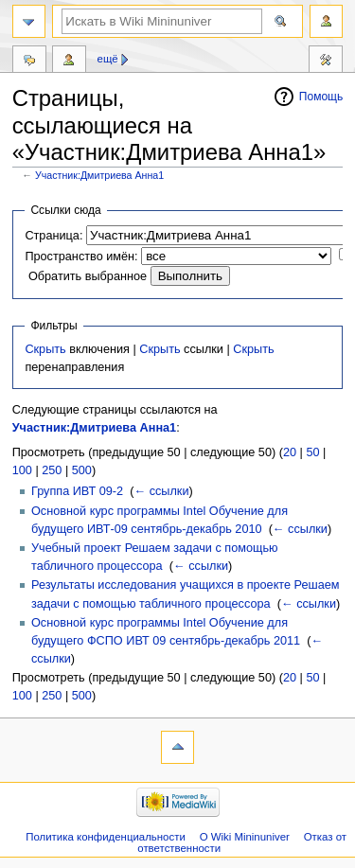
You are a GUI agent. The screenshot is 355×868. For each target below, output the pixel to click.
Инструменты (326, 62)
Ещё (108, 59)
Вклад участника (69, 62)
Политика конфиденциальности (106, 837)
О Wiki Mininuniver (245, 837)
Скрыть (45, 349)
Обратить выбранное (88, 276)
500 (82, 470)
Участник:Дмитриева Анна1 (99, 175)
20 (290, 452)
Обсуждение (29, 62)
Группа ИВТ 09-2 (77, 491)
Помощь (321, 97)
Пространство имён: (81, 257)
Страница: (53, 236)
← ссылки (161, 491)
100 (22, 470)
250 (52, 470)
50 (312, 452)
